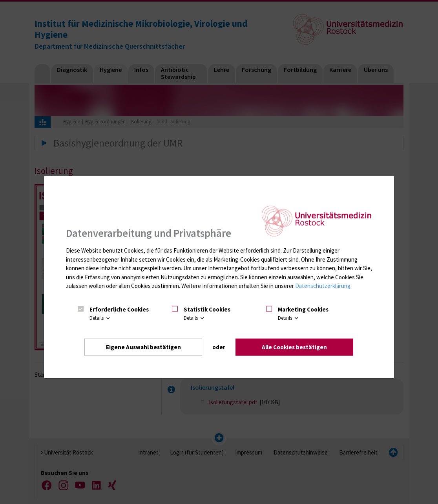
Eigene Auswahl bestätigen (143, 347)
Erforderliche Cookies (119, 309)
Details (100, 318)
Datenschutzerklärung (323, 286)
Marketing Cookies (303, 309)
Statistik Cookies (207, 309)
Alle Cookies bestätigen (294, 347)
